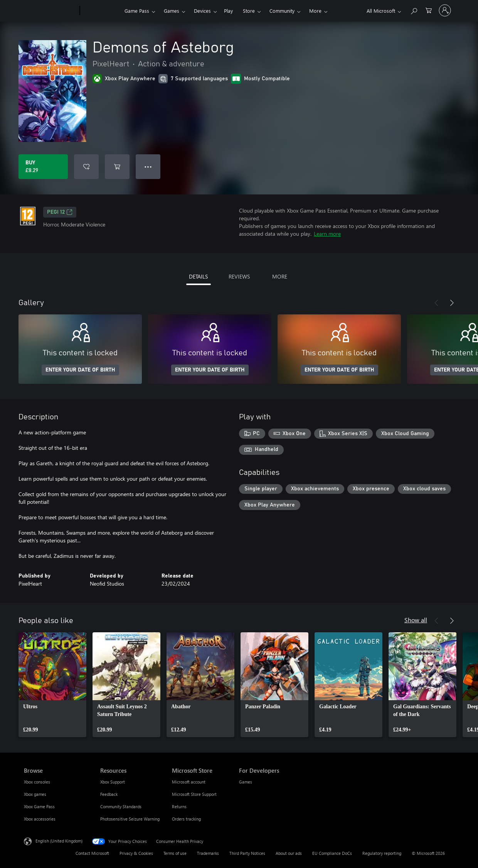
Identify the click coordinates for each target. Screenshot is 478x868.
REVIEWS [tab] (239, 276)
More (315, 11)
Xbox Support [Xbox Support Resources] (113, 782)
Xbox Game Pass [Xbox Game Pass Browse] (39, 806)
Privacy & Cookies (136, 853)
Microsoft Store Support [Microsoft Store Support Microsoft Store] (194, 794)
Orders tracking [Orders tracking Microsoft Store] (186, 819)
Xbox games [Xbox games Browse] (35, 794)
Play (228, 11)
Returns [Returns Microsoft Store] (179, 806)
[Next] (452, 303)
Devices (202, 11)
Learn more (327, 234)
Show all (416, 620)
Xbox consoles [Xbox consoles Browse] (37, 782)
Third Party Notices (247, 853)
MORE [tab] (280, 276)
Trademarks (208, 853)
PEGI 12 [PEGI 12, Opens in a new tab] (60, 212)
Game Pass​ (137, 11)
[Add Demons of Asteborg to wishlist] (86, 167)
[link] (52, 685)
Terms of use (175, 853)
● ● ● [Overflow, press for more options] (148, 166)
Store (249, 11)
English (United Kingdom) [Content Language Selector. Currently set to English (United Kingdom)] (59, 841)
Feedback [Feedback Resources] (109, 794)
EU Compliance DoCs (332, 853)
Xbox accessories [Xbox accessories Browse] (40, 819)
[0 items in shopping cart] (429, 10)
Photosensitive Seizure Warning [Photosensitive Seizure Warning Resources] (130, 819)
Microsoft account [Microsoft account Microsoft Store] (189, 782)
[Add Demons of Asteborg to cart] (117, 167)
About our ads (289, 853)
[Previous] (436, 303)
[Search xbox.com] (414, 10)
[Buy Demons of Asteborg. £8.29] (43, 167)
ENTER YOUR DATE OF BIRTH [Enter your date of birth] (80, 370)
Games (172, 11)
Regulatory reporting (382, 853)
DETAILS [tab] (198, 276)
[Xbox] (101, 11)
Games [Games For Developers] (246, 782)
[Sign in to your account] (445, 10)
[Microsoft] (50, 11)
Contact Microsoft (92, 853)
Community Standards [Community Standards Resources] (121, 806)
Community (282, 11)
